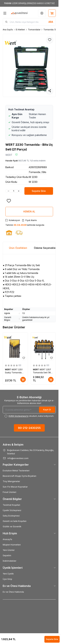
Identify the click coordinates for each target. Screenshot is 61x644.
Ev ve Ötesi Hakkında (13, 592)
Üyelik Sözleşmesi (12, 510)
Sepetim (7, 555)
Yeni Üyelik (8, 574)
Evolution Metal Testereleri (16, 471)
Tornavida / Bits (51, 30)
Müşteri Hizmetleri (12, 545)
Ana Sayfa (8, 30)
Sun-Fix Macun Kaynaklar (15, 487)
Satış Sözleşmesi (11, 516)
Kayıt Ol (47, 410)
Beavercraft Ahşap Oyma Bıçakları (19, 476)
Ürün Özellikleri (18, 248)
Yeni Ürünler (9, 550)
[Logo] (19, 13)
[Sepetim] (52, 13)
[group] (29, 65)
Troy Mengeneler (11, 481)
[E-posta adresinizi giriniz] (29, 410)
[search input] (29, 22)
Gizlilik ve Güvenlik (12, 527)
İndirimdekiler (9, 561)
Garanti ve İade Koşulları (15, 521)
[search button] (51, 22)
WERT (9, 155)
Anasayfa (7, 539)
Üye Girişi (7, 579)
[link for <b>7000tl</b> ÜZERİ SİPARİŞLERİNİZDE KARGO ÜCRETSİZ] (29, 3)
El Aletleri (20, 30)
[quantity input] (14, 191)
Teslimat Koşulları (11, 505)
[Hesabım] (42, 13)
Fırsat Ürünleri (9, 492)
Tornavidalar (34, 30)
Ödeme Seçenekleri (45, 248)
